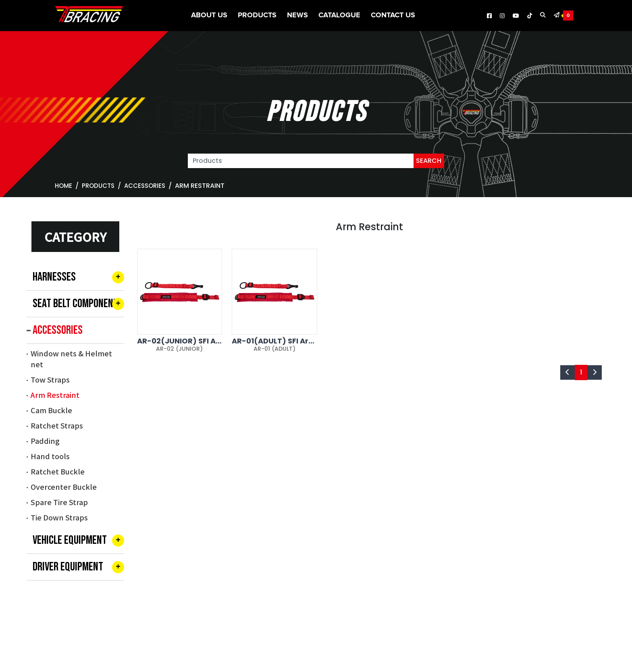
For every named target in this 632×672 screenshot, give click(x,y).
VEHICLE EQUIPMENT (70, 540)
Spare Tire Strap (59, 502)
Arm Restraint (55, 395)
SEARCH (429, 161)
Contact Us (393, 15)
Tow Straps (50, 379)
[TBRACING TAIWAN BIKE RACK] (89, 16)
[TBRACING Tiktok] (530, 16)
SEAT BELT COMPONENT (75, 304)
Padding (45, 441)
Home (63, 186)
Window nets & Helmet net (71, 359)
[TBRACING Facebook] (489, 16)
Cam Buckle (51, 410)
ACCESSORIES (145, 186)
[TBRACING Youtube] (516, 16)
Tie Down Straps (59, 517)
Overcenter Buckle (64, 487)
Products (257, 15)
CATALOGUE (339, 15)
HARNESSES (54, 277)
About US (209, 15)
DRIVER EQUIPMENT (68, 567)
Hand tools (50, 456)
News (297, 15)
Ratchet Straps (57, 425)
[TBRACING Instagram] (502, 16)
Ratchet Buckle (58, 471)
